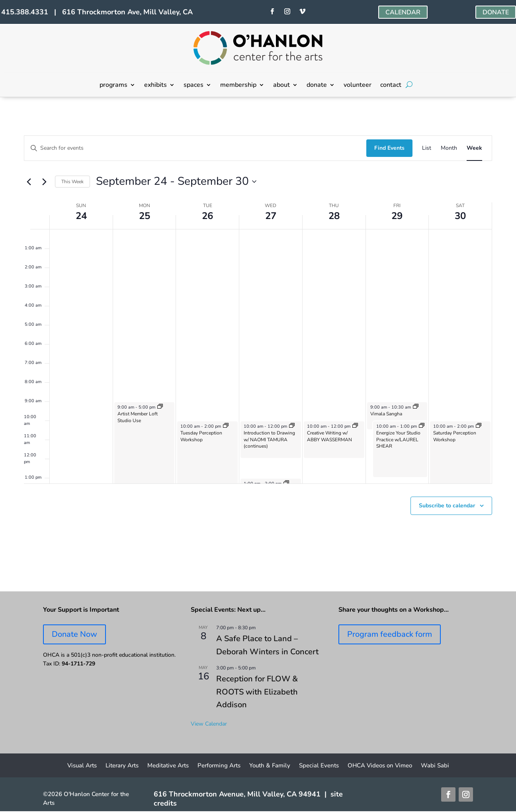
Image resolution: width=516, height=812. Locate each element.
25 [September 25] (145, 216)
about (281, 86)
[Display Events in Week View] (474, 148)
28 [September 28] (334, 216)
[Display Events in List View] (427, 148)
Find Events (389, 148)
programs (113, 86)
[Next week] (44, 182)
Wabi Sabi (435, 766)
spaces (193, 86)
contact (391, 86)
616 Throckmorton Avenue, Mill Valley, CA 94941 (237, 794)
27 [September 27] (271, 216)
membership (238, 86)
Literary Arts (122, 766)
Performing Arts (219, 766)
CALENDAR (403, 12)
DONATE (496, 12)
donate (317, 86)
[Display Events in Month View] (449, 148)
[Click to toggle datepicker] (176, 182)
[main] (258, 344)
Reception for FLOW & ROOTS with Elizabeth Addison (257, 692)
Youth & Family (270, 766)
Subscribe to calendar (447, 506)
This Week (72, 182)
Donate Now (74, 634)
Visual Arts (82, 766)
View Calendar (209, 724)
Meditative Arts (168, 766)
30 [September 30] (460, 216)
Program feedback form (390, 634)
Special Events (319, 766)
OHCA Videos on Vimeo (380, 766)
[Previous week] (29, 182)
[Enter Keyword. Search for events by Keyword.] (195, 148)
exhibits (155, 86)
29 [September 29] (397, 216)
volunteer (358, 86)
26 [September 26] (207, 216)
